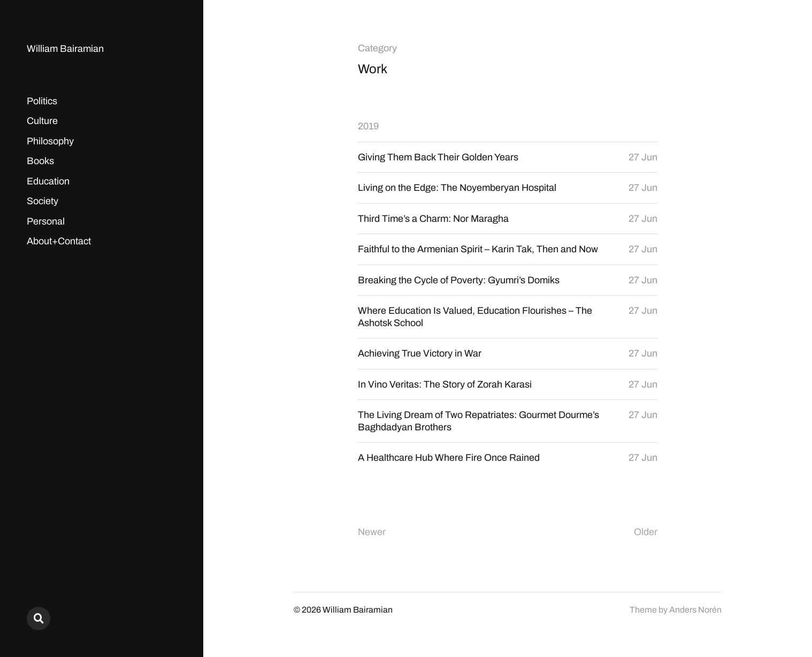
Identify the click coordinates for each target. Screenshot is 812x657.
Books (40, 161)
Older (646, 532)
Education (48, 181)
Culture (42, 121)
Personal (46, 221)
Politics (42, 101)
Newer (372, 532)
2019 (368, 126)
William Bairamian (65, 49)
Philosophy (50, 141)
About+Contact (59, 241)
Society (43, 201)
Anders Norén (695, 610)
